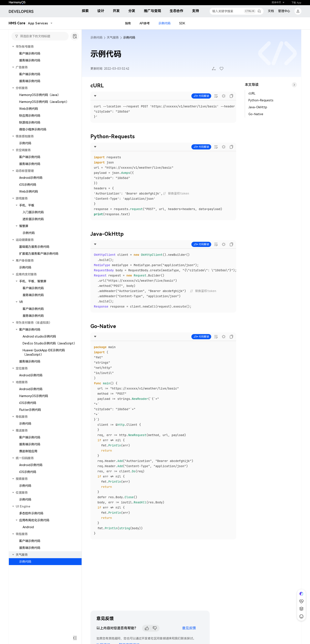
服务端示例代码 (30, 60)
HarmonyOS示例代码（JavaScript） (44, 102)
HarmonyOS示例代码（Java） (40, 95)
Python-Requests (261, 100)
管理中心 (284, 11)
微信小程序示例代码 (33, 129)
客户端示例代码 (30, 53)
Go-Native (256, 114)
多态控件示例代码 (31, 513)
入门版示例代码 (33, 212)
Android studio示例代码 (39, 336)
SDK (182, 23)
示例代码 (164, 23)
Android (28, 527)
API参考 (145, 23)
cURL (252, 93)
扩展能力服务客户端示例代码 (39, 254)
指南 (128, 23)
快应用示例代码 (30, 116)
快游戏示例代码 (30, 123)
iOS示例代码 (28, 185)
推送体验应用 (28, 451)
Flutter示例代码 (30, 410)
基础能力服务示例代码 (34, 247)
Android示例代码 (31, 178)
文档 (271, 11)
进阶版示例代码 (33, 219)
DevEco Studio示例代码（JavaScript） (50, 343)
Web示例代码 (29, 109)
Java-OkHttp (258, 107)
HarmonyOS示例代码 (34, 396)
